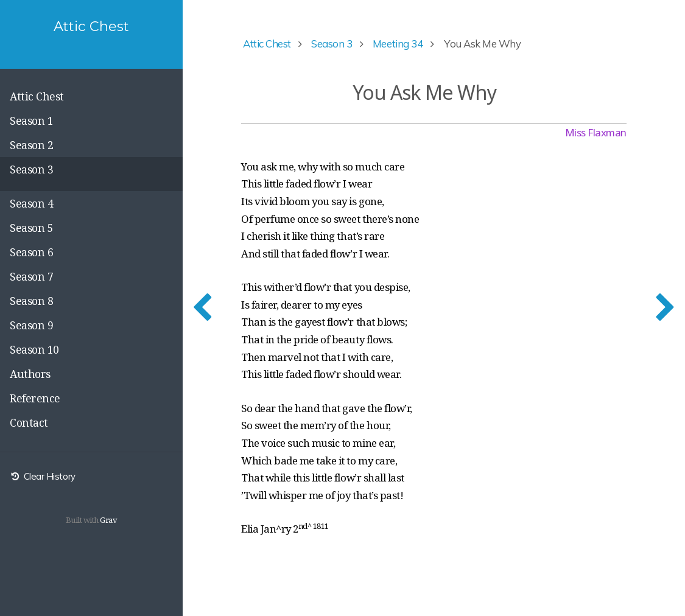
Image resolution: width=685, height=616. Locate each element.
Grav (108, 520)
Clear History (43, 476)
